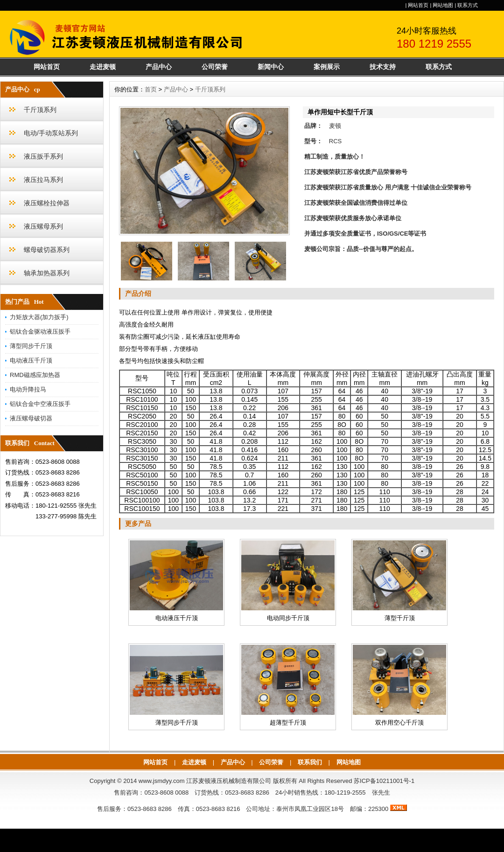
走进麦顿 (103, 67)
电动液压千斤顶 (31, 360)
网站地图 (443, 5)
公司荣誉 (215, 67)
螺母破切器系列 (47, 250)
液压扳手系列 (43, 156)
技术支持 (383, 67)
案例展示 (327, 67)
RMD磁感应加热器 (35, 375)
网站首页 (418, 5)
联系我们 (310, 762)
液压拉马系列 (43, 180)
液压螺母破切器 (31, 418)
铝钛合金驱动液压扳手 (40, 332)
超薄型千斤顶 (288, 723)
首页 (151, 89)
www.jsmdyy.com (162, 781)
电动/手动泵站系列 (51, 133)
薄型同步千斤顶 (31, 346)
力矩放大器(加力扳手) (39, 317)
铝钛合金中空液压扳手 (40, 404)
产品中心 (159, 67)
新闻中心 (271, 67)
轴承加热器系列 (47, 273)
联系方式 (468, 5)
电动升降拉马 (28, 389)
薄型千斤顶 (400, 618)
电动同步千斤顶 (288, 618)
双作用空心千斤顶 (399, 723)
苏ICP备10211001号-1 (384, 781)
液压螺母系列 (43, 226)
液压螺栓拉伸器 (47, 203)
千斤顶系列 (40, 110)
